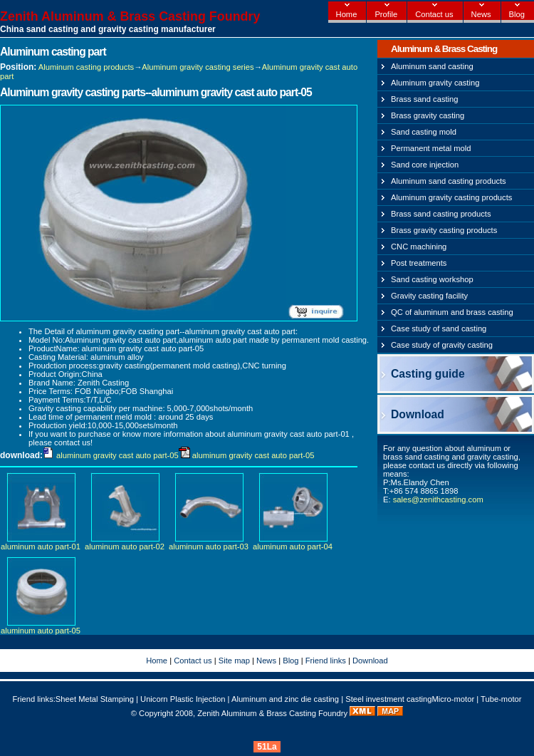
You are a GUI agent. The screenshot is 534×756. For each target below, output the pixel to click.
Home (347, 14)
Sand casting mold (424, 132)
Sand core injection (425, 165)
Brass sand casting (425, 99)
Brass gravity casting (428, 115)
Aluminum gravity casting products (451, 197)
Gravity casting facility (429, 296)
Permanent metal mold (431, 148)
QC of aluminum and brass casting (452, 312)
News (481, 14)
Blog (517, 14)
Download (418, 414)
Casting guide (428, 374)
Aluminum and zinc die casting (285, 699)
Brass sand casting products (441, 214)
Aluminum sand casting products (449, 181)
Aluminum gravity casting (435, 83)
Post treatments (419, 263)
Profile (386, 14)
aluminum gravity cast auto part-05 (117, 455)
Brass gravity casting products (444, 230)
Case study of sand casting (439, 328)
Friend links (326, 661)
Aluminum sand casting (432, 66)
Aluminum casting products (86, 67)
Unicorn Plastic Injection (183, 699)
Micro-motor (453, 699)
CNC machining (419, 247)
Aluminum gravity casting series (198, 67)
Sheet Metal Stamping (95, 699)
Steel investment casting (388, 699)
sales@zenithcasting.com (438, 499)
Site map (234, 661)
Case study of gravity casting (442, 345)
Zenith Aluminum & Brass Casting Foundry (130, 16)
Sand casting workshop (432, 279)
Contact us (434, 14)
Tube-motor (501, 699)
